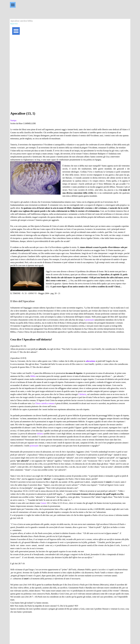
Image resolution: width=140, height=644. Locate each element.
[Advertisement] (70, 56)
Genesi (43, 503)
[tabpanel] (70, 365)
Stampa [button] (13, 120)
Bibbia (33, 376)
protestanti (90, 320)
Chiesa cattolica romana (45, 403)
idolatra (40, 434)
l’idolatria (82, 394)
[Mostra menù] (13, 5)
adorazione (90, 361)
